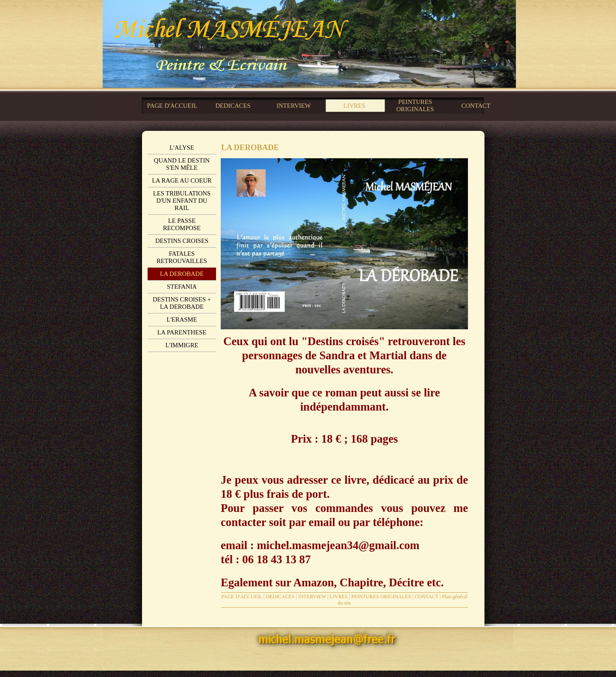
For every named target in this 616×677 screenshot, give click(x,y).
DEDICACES (280, 597)
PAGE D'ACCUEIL (242, 597)
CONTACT (426, 597)
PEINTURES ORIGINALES (381, 597)
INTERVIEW (312, 597)
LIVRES (339, 597)
